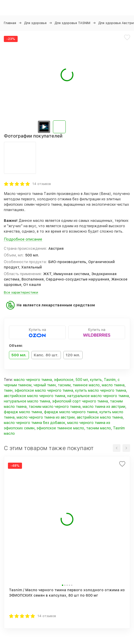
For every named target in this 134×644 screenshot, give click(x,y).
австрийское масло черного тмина (35, 396)
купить (96, 380)
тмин (8, 390)
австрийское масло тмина (100, 417)
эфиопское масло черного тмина (44, 390)
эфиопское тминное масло (60, 428)
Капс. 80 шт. (46, 355)
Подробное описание (23, 239)
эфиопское (64, 380)
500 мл (82, 380)
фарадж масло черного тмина (71, 412)
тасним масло (99, 428)
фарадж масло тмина (23, 412)
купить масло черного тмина (101, 390)
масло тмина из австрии (104, 407)
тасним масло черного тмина (55, 407)
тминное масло (86, 385)
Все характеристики (21, 292)
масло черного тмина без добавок (35, 423)
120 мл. (73, 355)
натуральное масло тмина (27, 401)
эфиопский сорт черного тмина (80, 401)
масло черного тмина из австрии (46, 417)
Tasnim (110, 380)
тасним (64, 385)
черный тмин (45, 385)
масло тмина (113, 385)
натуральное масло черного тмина (98, 396)
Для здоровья (35, 23)
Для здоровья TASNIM (72, 23)
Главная (10, 23)
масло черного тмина (33, 380)
